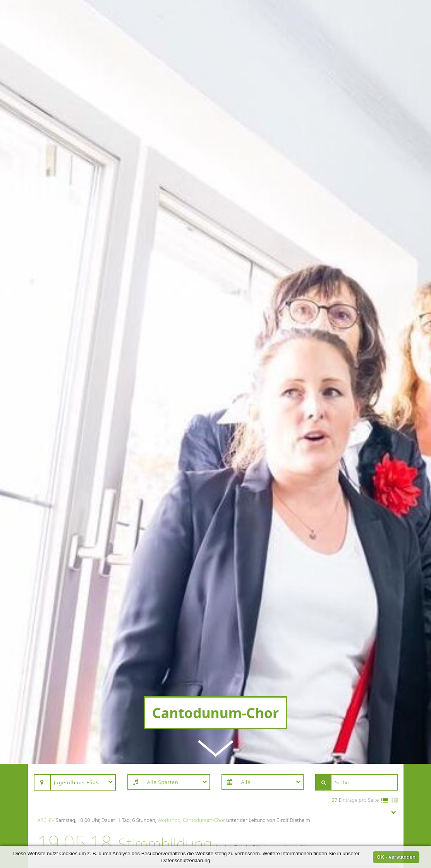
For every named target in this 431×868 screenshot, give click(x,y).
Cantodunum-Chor (204, 576)
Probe (163, 633)
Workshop (169, 576)
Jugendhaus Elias (289, 603)
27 (335, 556)
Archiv (46, 576)
